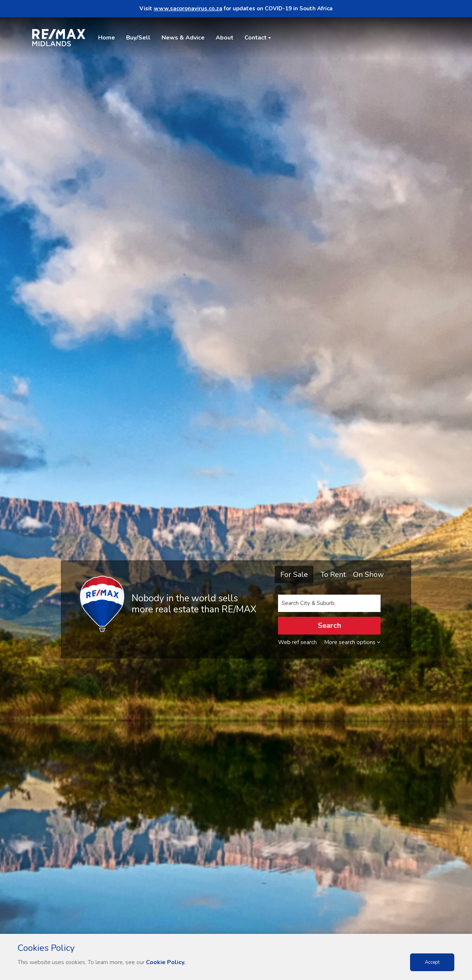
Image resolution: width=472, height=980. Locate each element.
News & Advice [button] (183, 38)
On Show (368, 575)
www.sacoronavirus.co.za (188, 8)
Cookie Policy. (166, 962)
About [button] (225, 38)
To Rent (333, 575)
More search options (352, 642)
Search (329, 625)
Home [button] (107, 38)
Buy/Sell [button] (138, 38)
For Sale (294, 575)
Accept (432, 962)
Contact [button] (256, 38)
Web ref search (297, 642)
